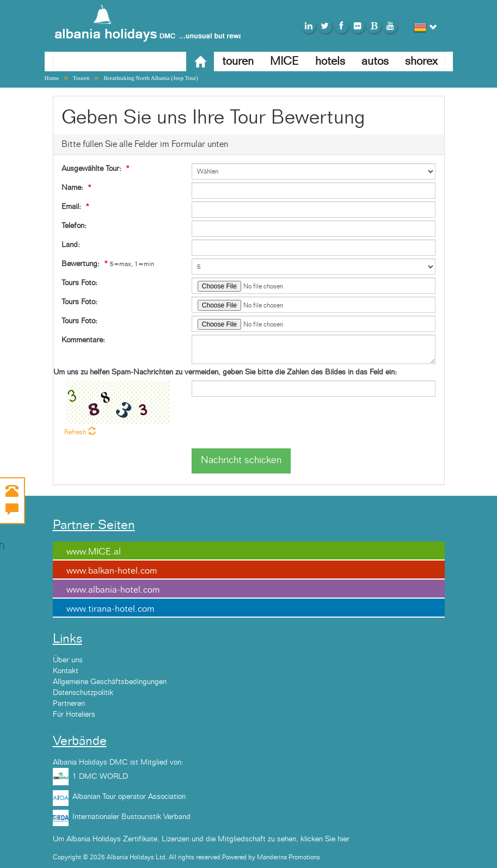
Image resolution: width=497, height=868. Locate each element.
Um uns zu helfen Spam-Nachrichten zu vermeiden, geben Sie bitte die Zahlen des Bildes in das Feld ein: (225, 372)
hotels (330, 61)
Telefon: (74, 226)
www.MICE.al (94, 552)
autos (375, 61)
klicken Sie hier (325, 839)
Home (52, 78)
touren (238, 61)
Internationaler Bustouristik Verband (131, 817)
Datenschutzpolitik (83, 693)
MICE (284, 61)
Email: (71, 207)
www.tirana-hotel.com (110, 609)
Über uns (68, 660)
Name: (72, 188)
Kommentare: (83, 340)
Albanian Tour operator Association (129, 797)
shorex (421, 61)
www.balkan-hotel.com (112, 571)
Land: (71, 245)
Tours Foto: (79, 283)
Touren (81, 78)
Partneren (69, 704)
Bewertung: (81, 264)
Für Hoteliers (74, 715)
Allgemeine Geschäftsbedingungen (110, 682)
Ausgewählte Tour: (91, 169)
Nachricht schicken (241, 460)
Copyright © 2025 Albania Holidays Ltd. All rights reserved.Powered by (155, 857)
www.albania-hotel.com (113, 590)
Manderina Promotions (289, 857)
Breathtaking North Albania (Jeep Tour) (151, 78)
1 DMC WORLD (100, 777)
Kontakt (66, 671)
